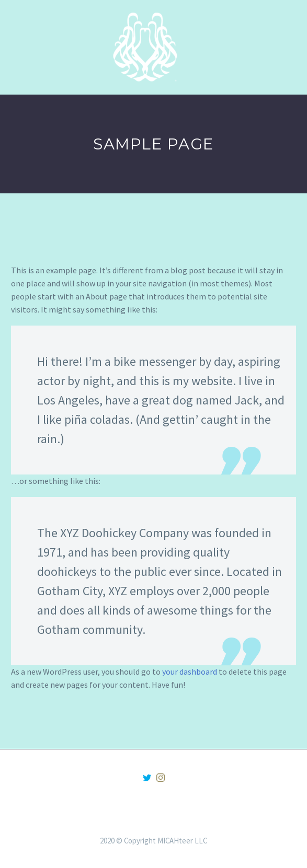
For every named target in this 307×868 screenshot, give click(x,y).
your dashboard (190, 672)
